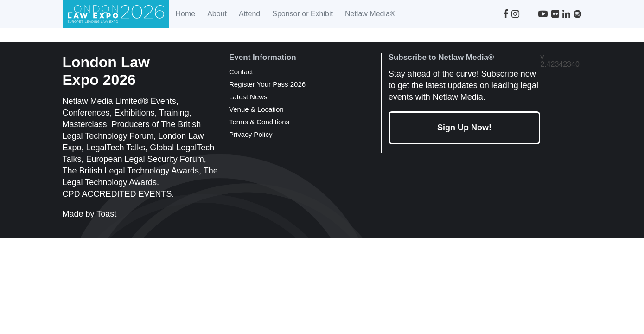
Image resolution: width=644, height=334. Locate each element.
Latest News (248, 97)
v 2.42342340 (560, 61)
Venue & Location (256, 109)
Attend (249, 14)
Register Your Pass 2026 (267, 84)
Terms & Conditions (259, 122)
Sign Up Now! (464, 128)
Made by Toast (90, 214)
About (217, 14)
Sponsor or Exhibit (303, 14)
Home (185, 14)
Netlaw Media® (370, 14)
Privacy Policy (251, 134)
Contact (241, 72)
